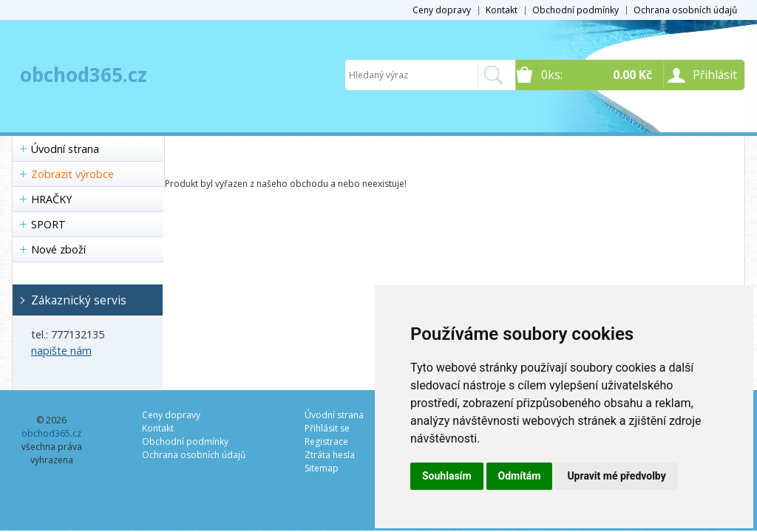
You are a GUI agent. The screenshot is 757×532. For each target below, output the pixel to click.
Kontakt (502, 10)
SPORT (48, 224)
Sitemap (322, 468)
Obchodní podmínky (576, 10)
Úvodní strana (65, 149)
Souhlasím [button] (447, 476)
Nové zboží (58, 249)
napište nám (61, 351)
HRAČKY (51, 199)
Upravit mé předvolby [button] (616, 476)
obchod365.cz (84, 75)
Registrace (326, 441)
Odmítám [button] (520, 476)
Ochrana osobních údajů (685, 10)
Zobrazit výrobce (72, 174)
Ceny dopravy (442, 10)
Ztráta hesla (330, 455)
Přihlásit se (327, 428)
